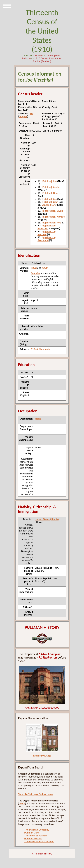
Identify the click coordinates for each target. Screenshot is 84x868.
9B (31, 113)
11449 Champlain (41, 349)
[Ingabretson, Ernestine (47, 227)
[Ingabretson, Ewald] (53, 211)
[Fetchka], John (50, 202)
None (38, 419)
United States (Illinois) (47, 519)
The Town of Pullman (36, 835)
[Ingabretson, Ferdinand (47, 239)
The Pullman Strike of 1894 (39, 841)
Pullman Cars (31, 832)
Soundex (35, 273)
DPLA (22, 803)
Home (38, 55)
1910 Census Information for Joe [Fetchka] (48, 60)
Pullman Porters (33, 838)
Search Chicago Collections (35, 794)
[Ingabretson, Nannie (53, 217)
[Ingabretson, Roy (51, 222)
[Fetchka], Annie (50, 187)
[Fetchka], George (51, 193)
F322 (34, 268)
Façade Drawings (42, 755)
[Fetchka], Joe (49, 181)
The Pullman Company (37, 830)
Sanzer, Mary (49, 205)
